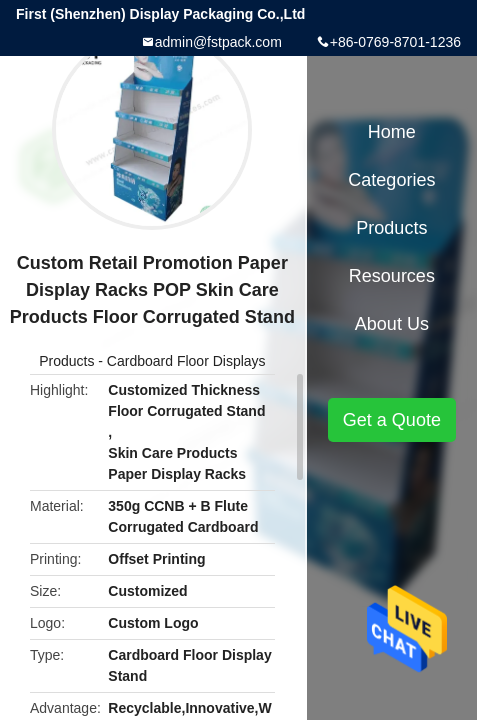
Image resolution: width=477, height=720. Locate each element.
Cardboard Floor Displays (186, 361)
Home (392, 132)
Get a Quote (392, 420)
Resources (392, 276)
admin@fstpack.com (218, 42)
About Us (392, 324)
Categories (391, 180)
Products (66, 361)
